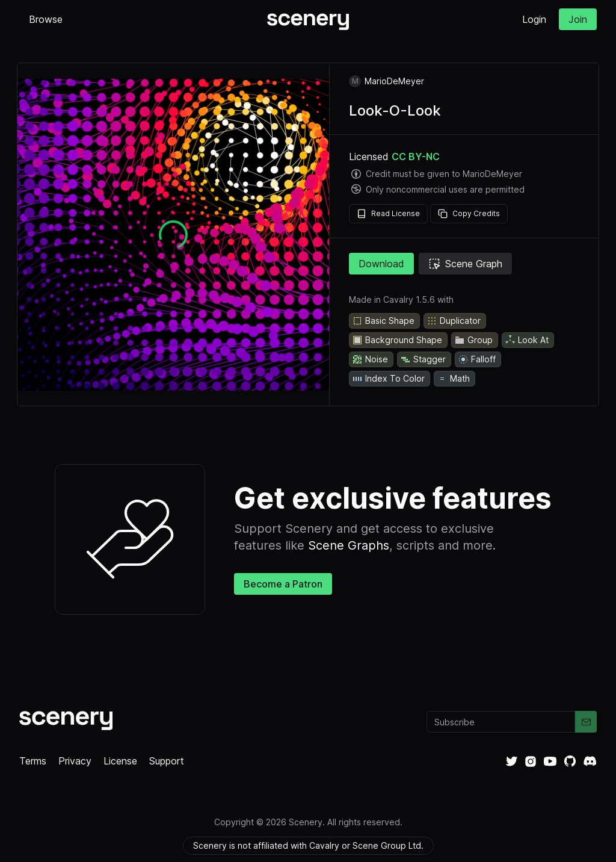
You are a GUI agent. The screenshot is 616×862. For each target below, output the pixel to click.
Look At (527, 340)
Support (167, 761)
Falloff (477, 359)
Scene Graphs (349, 545)
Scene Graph (465, 264)
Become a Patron (283, 584)
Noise (370, 359)
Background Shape (397, 340)
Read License (388, 214)
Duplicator (454, 321)
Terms (33, 761)
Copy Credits (469, 214)
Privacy (75, 761)
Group (473, 340)
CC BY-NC (416, 157)
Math (453, 379)
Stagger (423, 359)
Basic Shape (383, 321)
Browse (46, 19)
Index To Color (388, 379)
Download (381, 264)
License (120, 761)
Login (534, 19)
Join (578, 19)
